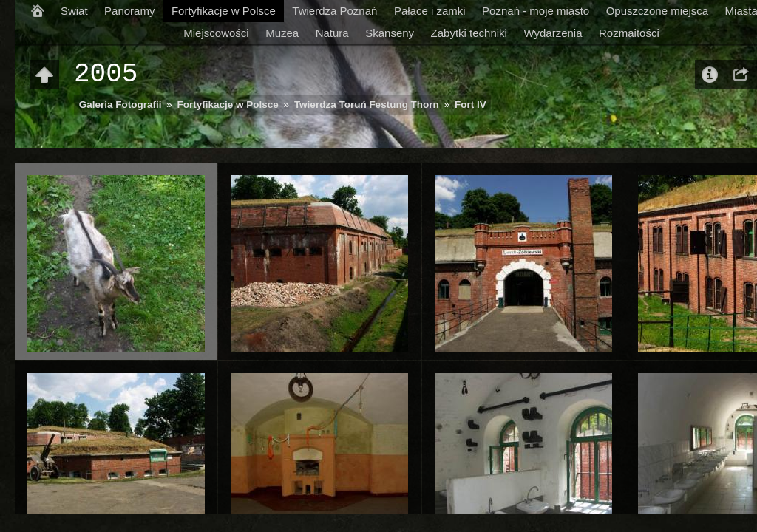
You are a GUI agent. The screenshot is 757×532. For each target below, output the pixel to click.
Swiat (74, 11)
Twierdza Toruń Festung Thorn (367, 105)
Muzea (282, 33)
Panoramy (129, 11)
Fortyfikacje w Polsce (224, 11)
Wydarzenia (553, 33)
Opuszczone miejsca (657, 11)
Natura (332, 33)
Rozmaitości (629, 33)
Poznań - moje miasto (536, 11)
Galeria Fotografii (120, 105)
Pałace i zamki (430, 11)
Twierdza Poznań (335, 11)
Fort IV (471, 105)
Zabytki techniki (469, 33)
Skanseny (390, 33)
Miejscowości (216, 33)
